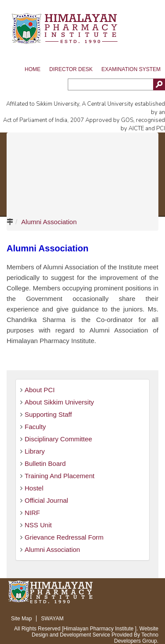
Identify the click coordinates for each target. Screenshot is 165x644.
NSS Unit (38, 525)
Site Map (21, 619)
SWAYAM (52, 619)
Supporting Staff (48, 414)
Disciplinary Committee (58, 439)
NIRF (32, 513)
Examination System (131, 69)
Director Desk (71, 69)
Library (35, 451)
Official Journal (46, 500)
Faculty (35, 427)
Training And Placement (60, 476)
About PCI (40, 390)
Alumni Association (49, 222)
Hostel (34, 488)
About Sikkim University (59, 402)
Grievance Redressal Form (64, 537)
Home (33, 69)
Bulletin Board (45, 463)
